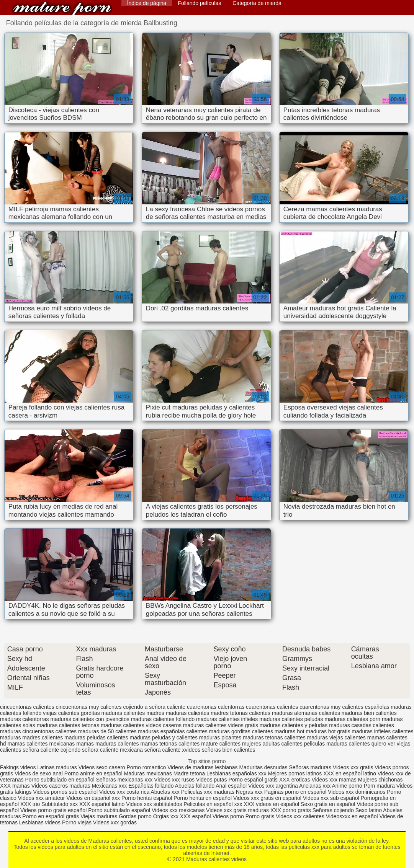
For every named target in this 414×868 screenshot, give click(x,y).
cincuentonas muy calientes (89, 707)
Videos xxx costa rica (124, 792)
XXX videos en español (272, 804)
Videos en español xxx (94, 798)
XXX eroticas (295, 780)
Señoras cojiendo (333, 810)
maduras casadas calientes (362, 725)
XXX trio (30, 804)
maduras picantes (220, 737)
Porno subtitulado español (120, 810)
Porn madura (379, 786)
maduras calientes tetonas (68, 725)
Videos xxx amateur (42, 798)
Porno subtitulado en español (60, 780)
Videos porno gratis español (54, 810)
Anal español (231, 786)
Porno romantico (146, 767)
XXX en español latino (350, 773)
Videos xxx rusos (174, 780)
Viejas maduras (99, 816)
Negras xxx (250, 792)
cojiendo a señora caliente (154, 707)
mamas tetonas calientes (170, 744)
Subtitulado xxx (60, 804)
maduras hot (290, 731)
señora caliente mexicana (112, 750)
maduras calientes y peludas (294, 725)
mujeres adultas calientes (272, 744)
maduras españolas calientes (173, 731)
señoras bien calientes (228, 750)
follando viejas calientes (51, 713)
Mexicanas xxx (109, 786)
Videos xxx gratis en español (268, 798)
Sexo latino (369, 810)
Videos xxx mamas (334, 780)
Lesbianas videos (41, 822)
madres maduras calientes (178, 713)
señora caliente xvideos (172, 750)
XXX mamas (15, 786)
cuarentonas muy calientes (331, 707)
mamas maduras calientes (107, 744)
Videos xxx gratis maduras (238, 810)
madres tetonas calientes (241, 713)
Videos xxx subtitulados (154, 804)
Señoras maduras (310, 767)
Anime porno (348, 786)
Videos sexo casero (102, 767)
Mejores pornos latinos (295, 773)
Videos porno (228, 816)
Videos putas (212, 780)
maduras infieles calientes (382, 731)
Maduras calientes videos (62, 9)
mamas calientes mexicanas (41, 744)
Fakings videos (18, 767)
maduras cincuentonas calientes (38, 731)
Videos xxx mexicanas (178, 810)
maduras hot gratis (328, 731)
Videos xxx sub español (332, 798)
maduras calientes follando (163, 719)
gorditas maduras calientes (113, 713)
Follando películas (199, 3)
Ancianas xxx (315, 786)
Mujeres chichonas (380, 780)
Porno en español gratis (51, 816)
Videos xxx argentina (274, 786)
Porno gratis (261, 816)
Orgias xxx (167, 816)
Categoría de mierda (257, 3)
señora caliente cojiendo (52, 750)
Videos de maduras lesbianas (203, 767)
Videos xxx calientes (300, 816)
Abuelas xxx (165, 792)
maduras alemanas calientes (306, 713)
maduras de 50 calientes (107, 731)
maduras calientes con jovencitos (90, 719)
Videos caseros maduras (61, 786)
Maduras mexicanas (148, 773)
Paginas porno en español (296, 792)
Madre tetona (189, 773)
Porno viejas (77, 822)
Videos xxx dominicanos (357, 792)
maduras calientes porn (353, 719)
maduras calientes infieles (227, 719)
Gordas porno (135, 816)
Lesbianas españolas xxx (236, 773)
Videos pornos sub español (65, 792)
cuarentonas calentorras (216, 707)
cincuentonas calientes (27, 707)
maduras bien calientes (369, 713)
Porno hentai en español (203, 798)
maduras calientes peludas (291, 719)
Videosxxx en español (352, 816)
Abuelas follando (195, 786)
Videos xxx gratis (353, 767)
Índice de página (147, 3)
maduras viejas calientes (336, 737)
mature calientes (221, 744)
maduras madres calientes (31, 737)
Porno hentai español (147, 798)
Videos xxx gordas (115, 822)
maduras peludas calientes (96, 737)
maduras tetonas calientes (274, 737)
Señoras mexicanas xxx (125, 780)
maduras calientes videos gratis (221, 725)
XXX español (196, 816)
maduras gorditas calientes (241, 731)
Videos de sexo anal (39, 773)
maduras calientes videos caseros (141, 725)
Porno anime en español (93, 773)
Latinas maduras (57, 767)
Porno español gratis (254, 780)
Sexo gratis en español (329, 804)
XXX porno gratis (291, 810)
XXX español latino (103, 804)
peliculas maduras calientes (337, 744)
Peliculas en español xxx (214, 804)
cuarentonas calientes (272, 707)
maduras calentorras (25, 719)
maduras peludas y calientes (164, 737)
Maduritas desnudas (263, 767)
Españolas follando (151, 786)
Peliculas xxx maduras (209, 792)
